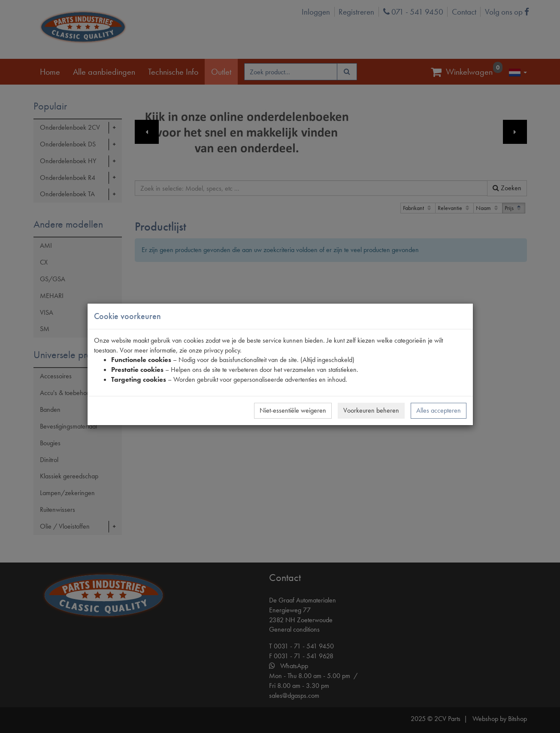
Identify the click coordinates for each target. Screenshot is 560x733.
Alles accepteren (439, 410)
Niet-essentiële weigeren (293, 410)
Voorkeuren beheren (371, 410)
